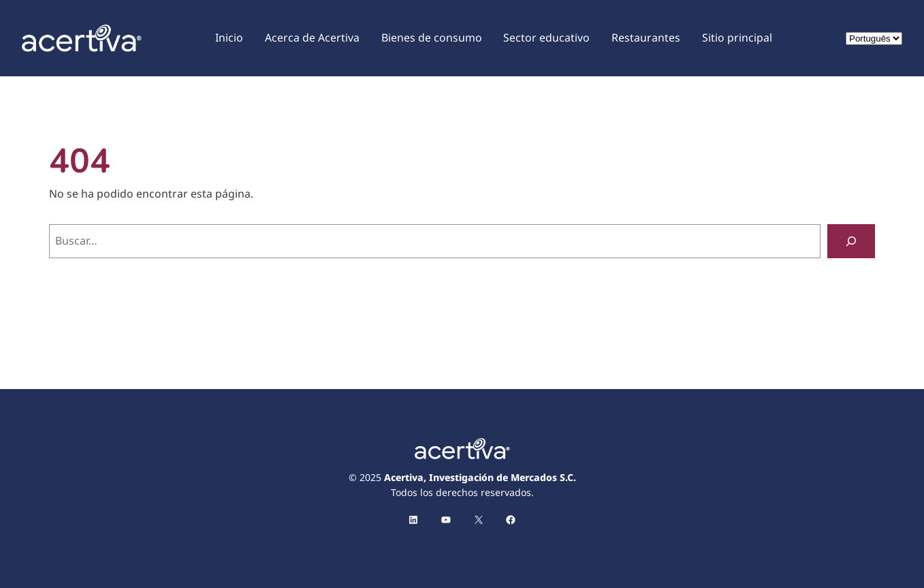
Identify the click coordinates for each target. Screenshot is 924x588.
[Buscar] (851, 241)
